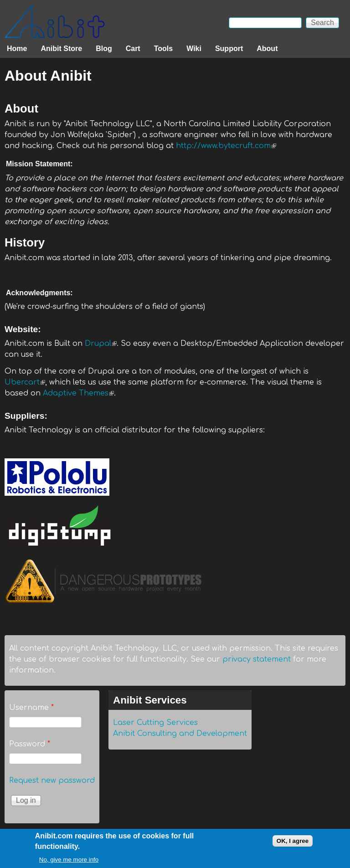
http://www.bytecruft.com (226, 146)
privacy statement (257, 659)
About (267, 49)
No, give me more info (69, 862)
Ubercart (25, 382)
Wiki (194, 49)
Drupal (101, 344)
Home (17, 49)
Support (229, 49)
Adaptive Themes (78, 393)
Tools (163, 49)
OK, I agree (293, 843)
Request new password (52, 781)
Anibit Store (61, 49)
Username (31, 708)
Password (30, 744)
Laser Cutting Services (155, 723)
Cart (133, 49)
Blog (104, 49)
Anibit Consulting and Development (180, 734)
